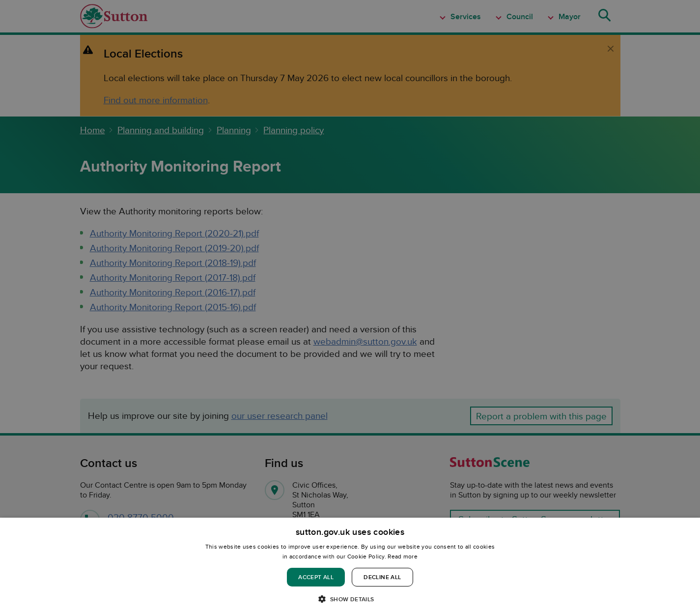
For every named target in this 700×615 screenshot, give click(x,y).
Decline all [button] (382, 577)
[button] (350, 599)
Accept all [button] (316, 577)
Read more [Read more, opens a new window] (403, 556)
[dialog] (350, 566)
